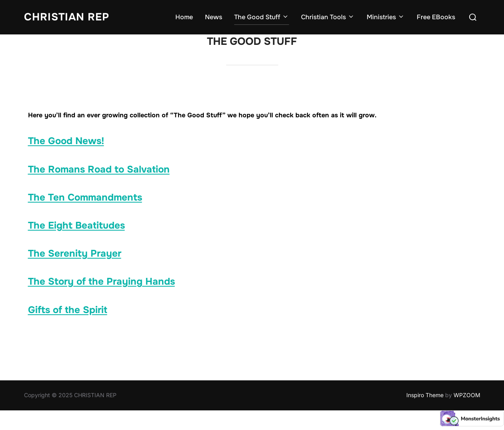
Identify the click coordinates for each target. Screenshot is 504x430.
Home (184, 17)
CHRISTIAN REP (67, 17)
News (214, 17)
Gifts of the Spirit (68, 310)
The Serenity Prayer (75, 253)
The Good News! (66, 141)
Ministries (386, 17)
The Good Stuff (262, 17)
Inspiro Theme (425, 395)
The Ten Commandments (85, 197)
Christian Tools (328, 17)
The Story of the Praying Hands (101, 281)
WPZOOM (467, 395)
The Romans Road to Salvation (99, 169)
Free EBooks (436, 17)
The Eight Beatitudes (76, 225)
